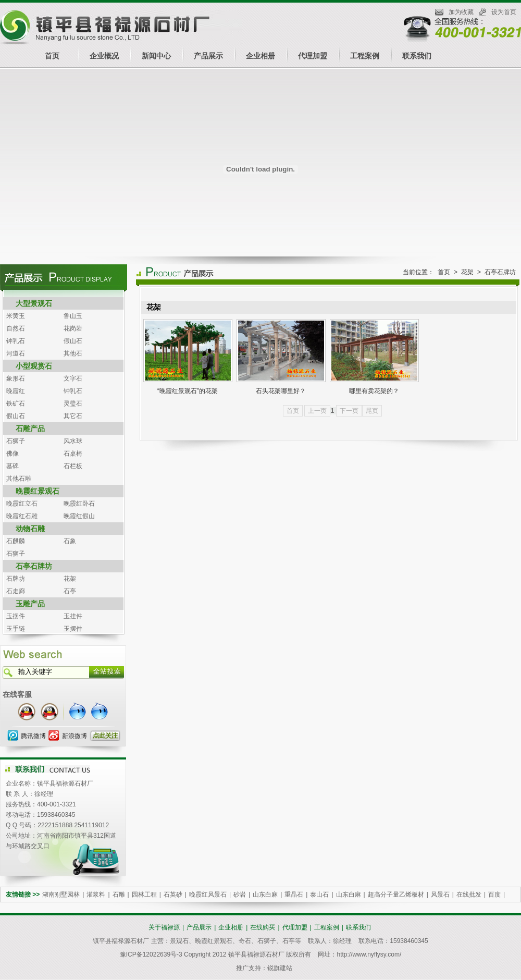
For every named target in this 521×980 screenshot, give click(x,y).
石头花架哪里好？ (281, 391)
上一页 (317, 411)
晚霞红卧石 (79, 504)
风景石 (440, 895)
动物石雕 (30, 529)
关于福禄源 (164, 927)
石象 (70, 541)
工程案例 (365, 56)
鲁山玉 (73, 316)
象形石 (16, 378)
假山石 (73, 341)
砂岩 (240, 895)
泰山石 (319, 895)
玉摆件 (16, 616)
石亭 (70, 591)
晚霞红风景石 (208, 895)
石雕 (119, 895)
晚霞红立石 (22, 504)
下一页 (349, 411)
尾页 (372, 411)
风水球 (73, 441)
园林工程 (144, 895)
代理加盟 (313, 56)
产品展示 (208, 56)
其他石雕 (19, 479)
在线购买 (263, 927)
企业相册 (260, 56)
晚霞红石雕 (22, 516)
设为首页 (504, 12)
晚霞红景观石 (38, 491)
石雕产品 (30, 428)
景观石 (179, 941)
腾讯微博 (33, 736)
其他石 (73, 353)
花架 (70, 579)
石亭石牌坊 (34, 566)
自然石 (16, 328)
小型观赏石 (34, 366)
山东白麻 (265, 895)
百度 (494, 895)
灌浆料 (96, 895)
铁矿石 (16, 403)
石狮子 (16, 441)
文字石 (73, 378)
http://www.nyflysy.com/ (369, 954)
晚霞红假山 (79, 516)
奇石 (245, 941)
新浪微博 (75, 736)
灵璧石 (73, 403)
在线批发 (469, 895)
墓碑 (13, 466)
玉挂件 (73, 616)
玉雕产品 (30, 604)
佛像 (13, 454)
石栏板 (73, 466)
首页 (52, 56)
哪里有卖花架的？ (374, 391)
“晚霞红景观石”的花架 (188, 391)
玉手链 (16, 629)
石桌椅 (73, 454)
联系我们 (417, 56)
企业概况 (104, 56)
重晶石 (294, 895)
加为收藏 (461, 12)
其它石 (73, 416)
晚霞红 (16, 391)
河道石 (16, 353)
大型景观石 (34, 303)
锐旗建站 (280, 968)
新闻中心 (156, 56)
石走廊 (16, 591)
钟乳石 (16, 341)
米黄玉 (16, 316)
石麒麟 (16, 541)
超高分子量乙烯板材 (396, 895)
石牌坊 (16, 579)
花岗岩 (73, 328)
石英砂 (173, 895)
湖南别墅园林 (61, 895)
